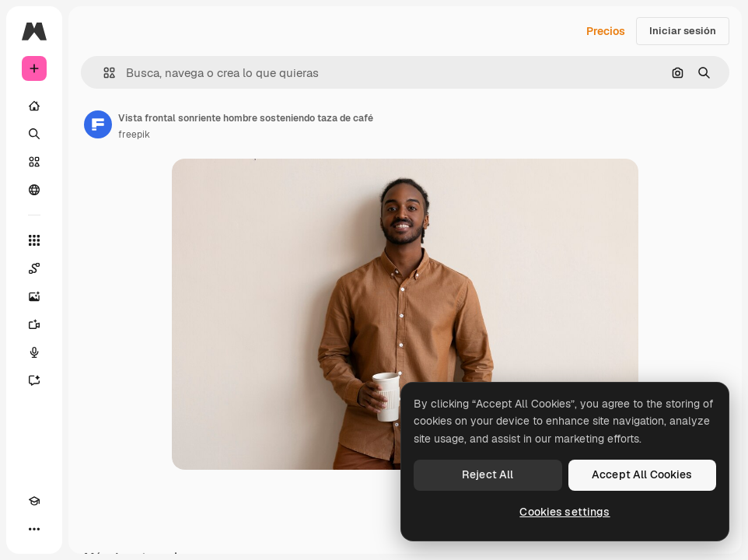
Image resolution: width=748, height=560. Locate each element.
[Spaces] (34, 268)
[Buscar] (34, 134)
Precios (606, 31)
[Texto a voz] (34, 352)
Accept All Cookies (642, 474)
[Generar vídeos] (34, 324)
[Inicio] (34, 106)
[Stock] (34, 162)
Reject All (488, 474)
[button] (103, 73)
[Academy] (34, 501)
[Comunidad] (34, 190)
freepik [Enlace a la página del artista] (134, 135)
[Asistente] (34, 380)
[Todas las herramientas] (34, 240)
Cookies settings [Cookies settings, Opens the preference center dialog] (564, 512)
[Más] (34, 529)
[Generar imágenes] (34, 296)
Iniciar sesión (683, 31)
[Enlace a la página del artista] (98, 124)
